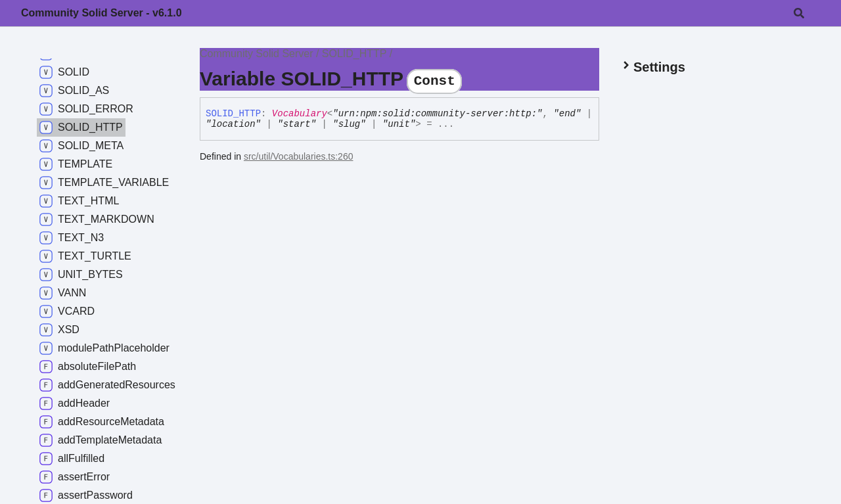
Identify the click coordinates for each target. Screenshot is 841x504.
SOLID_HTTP (354, 54)
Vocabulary (300, 114)
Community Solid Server (257, 54)
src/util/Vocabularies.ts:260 (299, 156)
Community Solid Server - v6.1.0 (102, 13)
